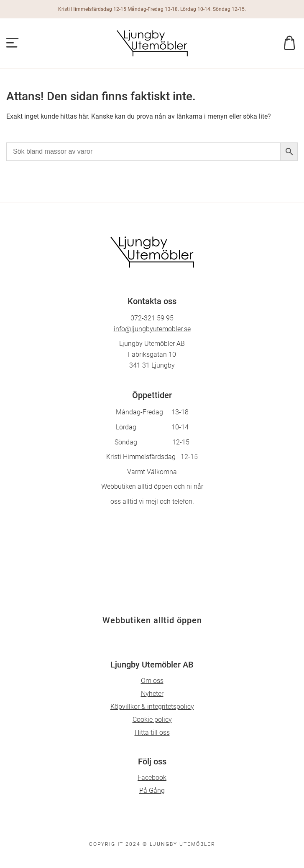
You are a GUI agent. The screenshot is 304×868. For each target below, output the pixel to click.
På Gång (152, 791)
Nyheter (152, 694)
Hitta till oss (152, 732)
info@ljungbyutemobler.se (152, 329)
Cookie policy (152, 720)
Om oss (152, 681)
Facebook (152, 778)
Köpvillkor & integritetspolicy (152, 707)
